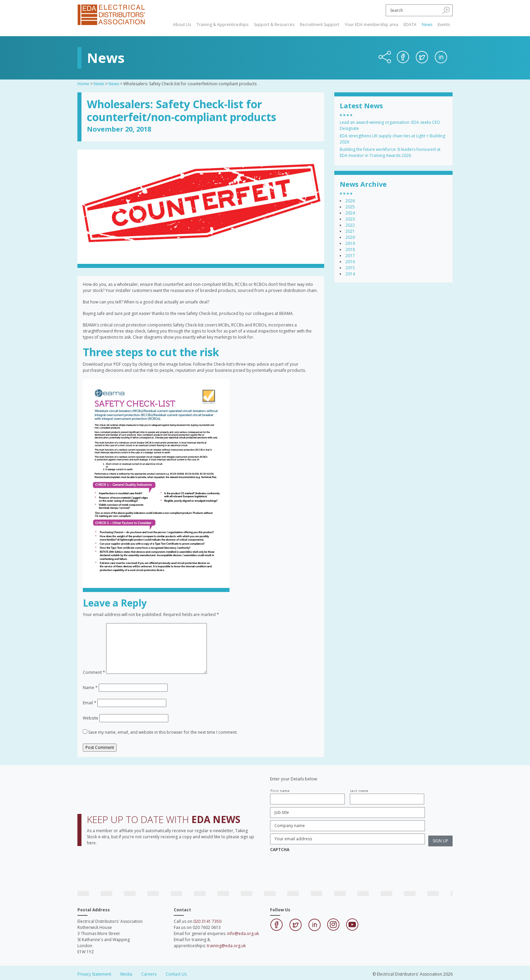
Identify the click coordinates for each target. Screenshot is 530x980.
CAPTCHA (280, 850)
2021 (350, 231)
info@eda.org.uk (243, 933)
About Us (182, 25)
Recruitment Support (320, 25)
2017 (350, 256)
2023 (350, 219)
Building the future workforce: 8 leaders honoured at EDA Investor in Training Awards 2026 (390, 152)
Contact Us (176, 974)
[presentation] (321, 868)
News (427, 25)
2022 (350, 225)
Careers (149, 974)
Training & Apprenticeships (222, 25)
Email (90, 703)
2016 (350, 262)
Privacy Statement (94, 974)
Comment (94, 672)
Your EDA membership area (371, 25)
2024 (350, 213)
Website (91, 718)
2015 (350, 268)
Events (444, 25)
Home (83, 84)
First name (280, 791)
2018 (350, 249)
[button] (446, 10)
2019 (350, 243)
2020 (350, 237)
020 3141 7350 (207, 921)
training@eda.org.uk (226, 946)
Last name (359, 791)
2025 (350, 207)
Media (126, 974)
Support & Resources (274, 25)
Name (90, 688)
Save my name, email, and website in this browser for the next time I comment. (163, 732)
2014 (350, 274)
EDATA (410, 25)
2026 (350, 201)
